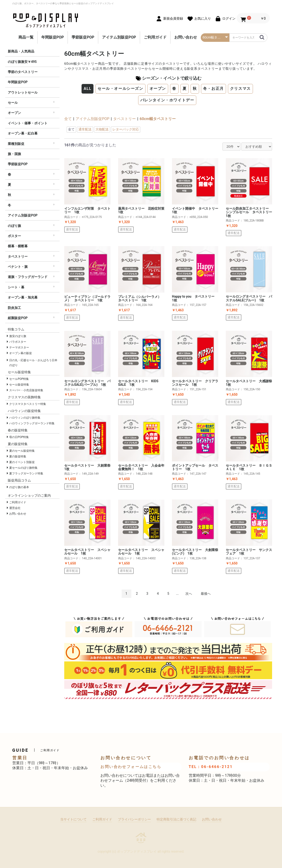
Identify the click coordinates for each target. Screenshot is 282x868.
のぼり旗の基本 (19, 487)
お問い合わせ (186, 37)
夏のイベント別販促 (22, 462)
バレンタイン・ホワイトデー (167, 100)
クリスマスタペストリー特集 (28, 404)
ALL (88, 89)
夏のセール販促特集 (22, 451)
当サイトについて (73, 819)
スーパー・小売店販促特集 (26, 390)
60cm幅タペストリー (158, 119)
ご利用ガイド (155, 37)
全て (68, 119)
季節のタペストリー (23, 72)
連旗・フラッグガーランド (28, 277)
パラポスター (18, 342)
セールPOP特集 (19, 379)
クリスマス (240, 89)
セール (13, 103)
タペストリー (18, 256)
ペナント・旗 (18, 267)
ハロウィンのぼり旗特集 (25, 418)
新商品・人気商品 (21, 51)
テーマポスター (19, 347)
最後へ (206, 594)
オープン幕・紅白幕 (23, 133)
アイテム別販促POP (119, 37)
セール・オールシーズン (120, 89)
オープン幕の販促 (21, 353)
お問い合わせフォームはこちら (131, 767)
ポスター (14, 236)
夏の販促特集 (18, 456)
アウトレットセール (23, 92)
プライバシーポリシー (134, 819)
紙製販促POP (18, 318)
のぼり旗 (14, 226)
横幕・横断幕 (18, 246)
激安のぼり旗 (18, 336)
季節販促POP (83, 37)
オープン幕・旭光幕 (23, 297)
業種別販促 (16, 144)
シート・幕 (16, 287)
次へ (189, 594)
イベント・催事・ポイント (28, 123)
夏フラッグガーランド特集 (26, 473)
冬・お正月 (214, 89)
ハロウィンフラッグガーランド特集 (32, 423)
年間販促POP (53, 37)
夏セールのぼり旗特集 (23, 468)
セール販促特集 (19, 385)
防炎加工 (14, 308)
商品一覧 (26, 37)
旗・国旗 (14, 154)
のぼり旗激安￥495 (22, 62)
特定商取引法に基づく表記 (176, 819)
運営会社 (15, 508)
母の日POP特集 (19, 437)
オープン (14, 113)
